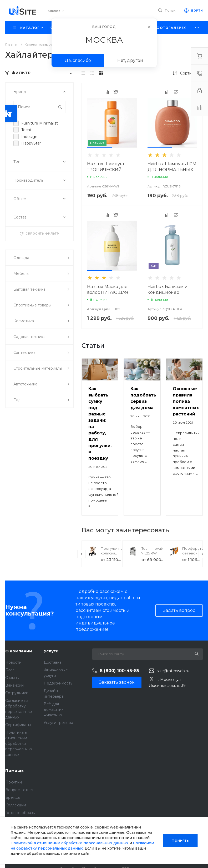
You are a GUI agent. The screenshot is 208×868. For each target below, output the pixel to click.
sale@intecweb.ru (173, 671)
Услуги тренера (58, 723)
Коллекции (16, 805)
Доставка (53, 662)
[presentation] (82, 554)
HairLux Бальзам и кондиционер (168, 289)
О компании (19, 651)
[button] (99, 148)
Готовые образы (20, 813)
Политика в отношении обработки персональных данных (19, 743)
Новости (13, 662)
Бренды (13, 797)
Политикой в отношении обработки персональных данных (69, 843)
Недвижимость (58, 683)
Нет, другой (130, 60)
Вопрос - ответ (19, 790)
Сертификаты (18, 725)
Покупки (14, 782)
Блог (10, 670)
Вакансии (14, 685)
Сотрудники (17, 693)
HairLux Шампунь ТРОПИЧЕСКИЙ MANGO (106, 170)
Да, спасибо (78, 60)
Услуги (51, 651)
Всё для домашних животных (54, 710)
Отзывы (12, 678)
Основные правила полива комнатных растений (186, 401)
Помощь (14, 770)
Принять (180, 840)
